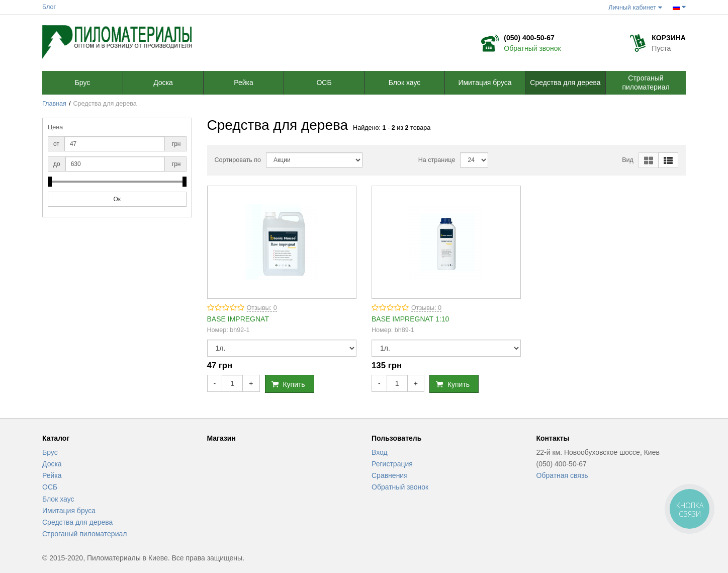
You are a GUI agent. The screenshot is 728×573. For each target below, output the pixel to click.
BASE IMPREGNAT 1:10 (410, 319)
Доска (52, 464)
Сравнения (390, 475)
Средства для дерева (77, 522)
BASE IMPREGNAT (238, 319)
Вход (380, 452)
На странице (437, 160)
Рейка (52, 475)
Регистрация (392, 464)
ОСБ (50, 487)
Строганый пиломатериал (84, 534)
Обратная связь (562, 475)
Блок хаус (58, 499)
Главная (54, 104)
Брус (50, 452)
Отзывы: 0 (262, 308)
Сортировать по (238, 160)
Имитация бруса (69, 511)
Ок (117, 199)
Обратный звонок (532, 48)
